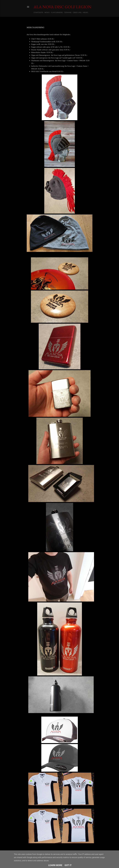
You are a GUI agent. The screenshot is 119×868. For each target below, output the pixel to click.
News (47, 12)
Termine (68, 12)
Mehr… (86, 12)
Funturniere (57, 12)
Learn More (55, 865)
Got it (68, 865)
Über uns (77, 12)
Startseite (38, 12)
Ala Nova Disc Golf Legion (62, 7)
